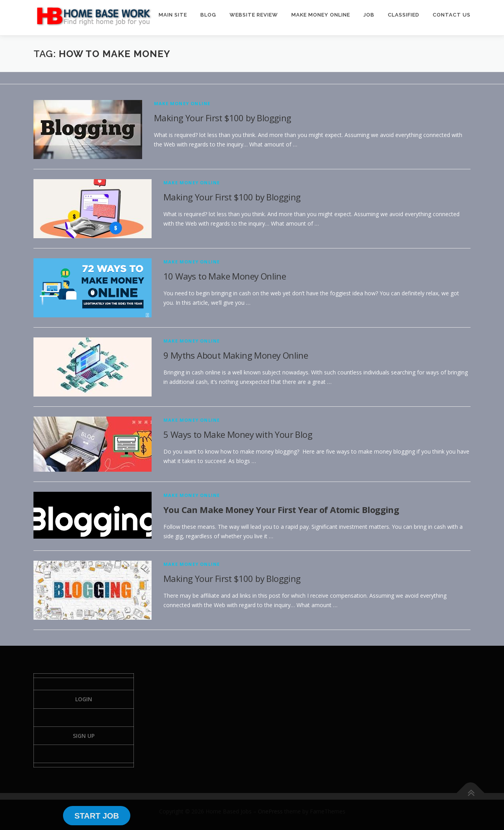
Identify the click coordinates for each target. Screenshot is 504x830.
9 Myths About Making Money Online (236, 355)
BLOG (208, 15)
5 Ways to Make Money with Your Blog (238, 434)
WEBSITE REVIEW (254, 15)
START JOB (97, 816)
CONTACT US (452, 15)
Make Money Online (182, 103)
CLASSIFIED (404, 15)
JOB (369, 15)
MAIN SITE (173, 15)
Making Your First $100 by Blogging (223, 118)
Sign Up (84, 736)
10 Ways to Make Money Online (225, 276)
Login (84, 699)
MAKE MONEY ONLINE (321, 15)
